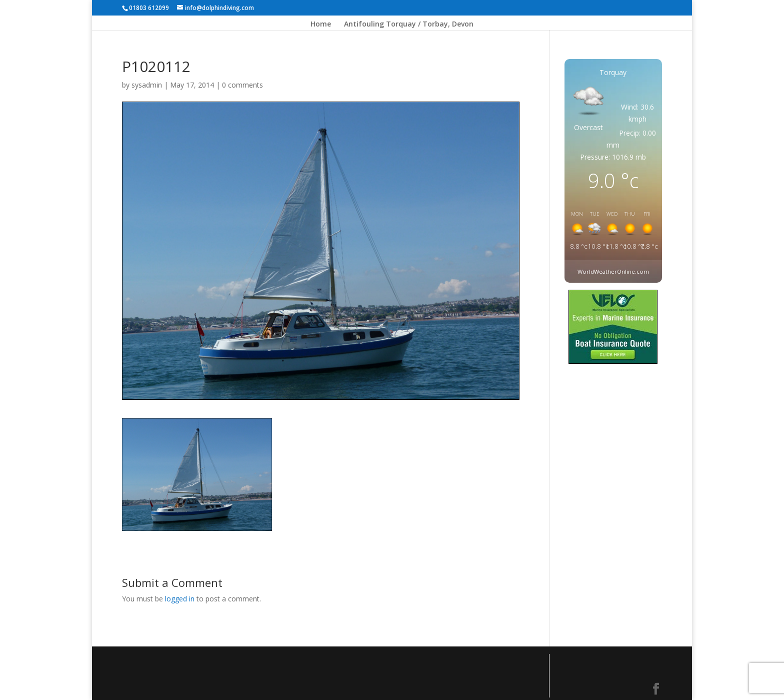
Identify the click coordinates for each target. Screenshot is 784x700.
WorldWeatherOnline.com (613, 271)
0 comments (242, 85)
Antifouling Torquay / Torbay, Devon (409, 25)
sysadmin (147, 85)
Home (321, 25)
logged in (180, 599)
